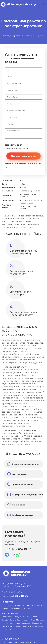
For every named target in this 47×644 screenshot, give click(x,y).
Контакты (21, 605)
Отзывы (5, 608)
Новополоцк (38, 623)
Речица (26, 626)
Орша (4, 626)
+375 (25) (18, 549)
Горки (20, 620)
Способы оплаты (9, 605)
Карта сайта (27, 608)
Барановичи (7, 617)
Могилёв (40, 620)
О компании (15, 608)
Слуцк (41, 626)
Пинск (11, 626)
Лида (33, 620)
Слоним (34, 626)
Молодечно (7, 623)
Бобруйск (18, 617)
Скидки (39, 605)
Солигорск (6, 629)
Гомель (13, 620)
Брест (34, 617)
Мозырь (16, 623)
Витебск (5, 620)
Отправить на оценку (23, 156)
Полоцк (18, 626)
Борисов (27, 617)
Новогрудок (26, 623)
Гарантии (31, 605)
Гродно (26, 620)
